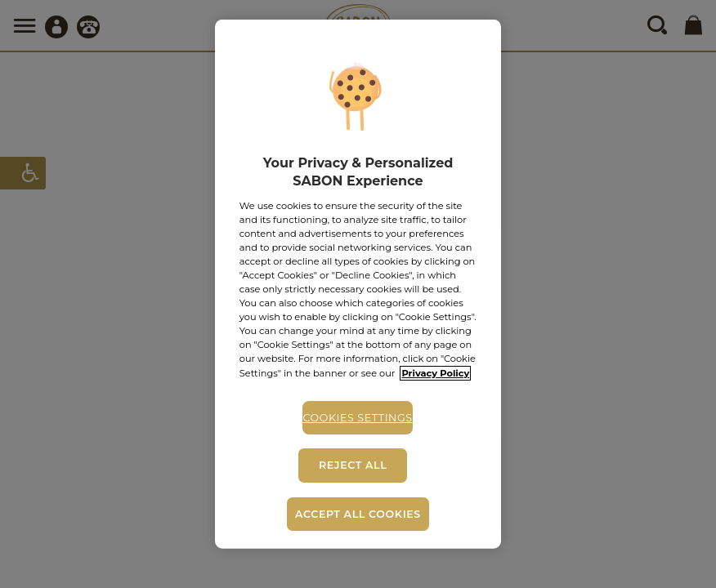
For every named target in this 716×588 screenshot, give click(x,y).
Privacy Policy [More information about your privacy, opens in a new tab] (435, 372)
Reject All (353, 465)
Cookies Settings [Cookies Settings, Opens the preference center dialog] (357, 417)
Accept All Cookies (358, 514)
